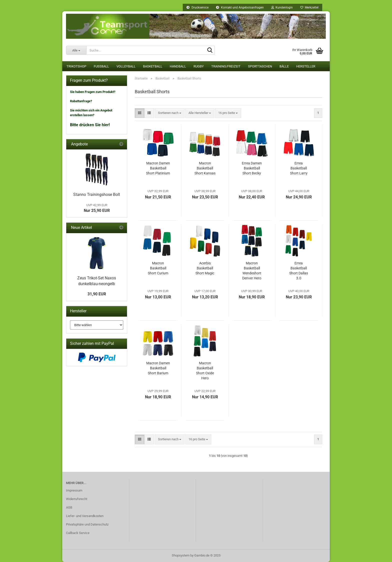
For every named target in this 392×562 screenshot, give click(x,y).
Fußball (101, 66)
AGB (69, 507)
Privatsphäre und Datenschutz (87, 524)
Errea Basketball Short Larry (299, 168)
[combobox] (170, 113)
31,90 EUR (97, 294)
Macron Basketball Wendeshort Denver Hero (252, 271)
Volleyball (126, 66)
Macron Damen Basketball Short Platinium (158, 168)
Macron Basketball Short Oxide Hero (205, 371)
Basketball (153, 66)
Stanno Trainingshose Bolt (97, 195)
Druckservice (197, 7)
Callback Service (78, 533)
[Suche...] (76, 50)
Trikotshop (76, 66)
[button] (140, 113)
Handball (178, 66)
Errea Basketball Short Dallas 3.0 (299, 271)
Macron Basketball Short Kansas (205, 168)
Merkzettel (309, 7)
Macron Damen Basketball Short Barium (158, 368)
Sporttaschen (260, 66)
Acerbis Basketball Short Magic (205, 268)
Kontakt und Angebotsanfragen (240, 7)
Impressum (74, 490)
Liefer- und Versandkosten (85, 516)
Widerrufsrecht (77, 499)
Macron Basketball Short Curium (158, 268)
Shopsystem (181, 555)
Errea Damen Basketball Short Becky (252, 168)
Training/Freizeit (226, 66)
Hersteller (306, 66)
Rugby (199, 66)
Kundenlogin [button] (282, 7)
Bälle (284, 66)
